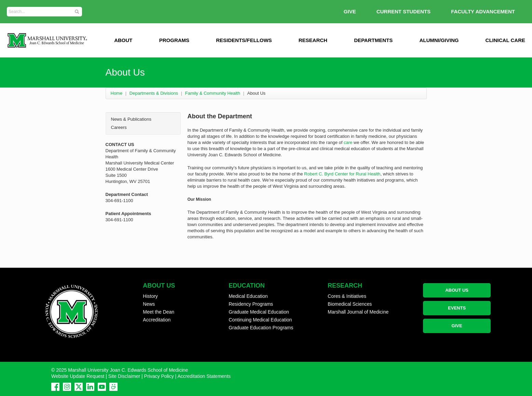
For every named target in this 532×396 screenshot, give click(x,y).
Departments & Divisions (154, 93)
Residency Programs (251, 304)
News (149, 304)
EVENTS (457, 308)
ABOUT (123, 40)
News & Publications (131, 119)
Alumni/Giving (439, 40)
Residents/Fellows (244, 40)
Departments (373, 40)
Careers (119, 127)
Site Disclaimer (124, 376)
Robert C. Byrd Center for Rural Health (342, 174)
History (150, 296)
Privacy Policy (159, 376)
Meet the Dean (159, 312)
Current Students (404, 11)
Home (117, 93)
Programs (174, 40)
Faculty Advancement (483, 11)
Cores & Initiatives (347, 296)
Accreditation (157, 320)
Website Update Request (78, 376)
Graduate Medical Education (259, 312)
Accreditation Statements (204, 376)
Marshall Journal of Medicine (358, 312)
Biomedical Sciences (350, 304)
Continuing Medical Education (260, 320)
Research (313, 40)
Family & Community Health (213, 93)
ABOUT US (457, 290)
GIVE (350, 11)
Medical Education (248, 296)
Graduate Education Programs (261, 328)
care (348, 142)
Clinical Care (505, 40)
